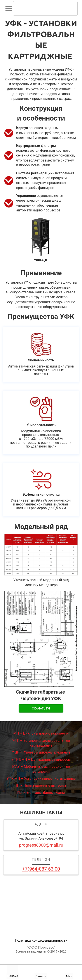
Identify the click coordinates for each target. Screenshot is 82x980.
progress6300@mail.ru (41, 845)
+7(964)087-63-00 (41, 869)
